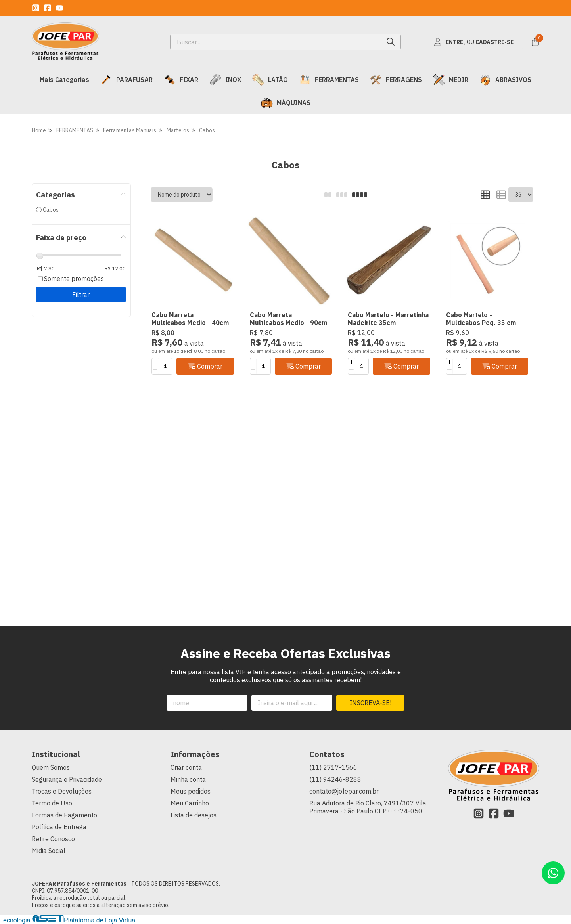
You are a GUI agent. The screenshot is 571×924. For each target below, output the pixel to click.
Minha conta (188, 779)
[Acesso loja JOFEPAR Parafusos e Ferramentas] (473, 42)
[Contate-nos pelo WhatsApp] (553, 873)
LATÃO (270, 80)
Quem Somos (51, 767)
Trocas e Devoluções (62, 791)
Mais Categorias (64, 80)
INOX (225, 80)
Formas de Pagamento (64, 815)
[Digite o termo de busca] (276, 42)
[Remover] (155, 370)
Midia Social (49, 851)
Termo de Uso (52, 803)
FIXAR (181, 80)
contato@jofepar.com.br (344, 791)
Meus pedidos (191, 791)
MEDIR (451, 80)
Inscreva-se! (371, 703)
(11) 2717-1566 (333, 767)
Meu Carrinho (190, 803)
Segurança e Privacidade (67, 779)
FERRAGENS (396, 80)
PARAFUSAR (126, 80)
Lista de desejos (194, 815)
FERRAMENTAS (329, 80)
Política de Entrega (59, 827)
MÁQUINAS (286, 103)
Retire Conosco (53, 839)
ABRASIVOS (505, 80)
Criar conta (186, 767)
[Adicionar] (155, 362)
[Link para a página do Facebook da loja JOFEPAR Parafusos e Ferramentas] (48, 8)
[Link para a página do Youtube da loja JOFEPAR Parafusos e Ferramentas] (59, 8)
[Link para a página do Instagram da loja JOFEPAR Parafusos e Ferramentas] (36, 8)
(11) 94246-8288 (335, 779)
